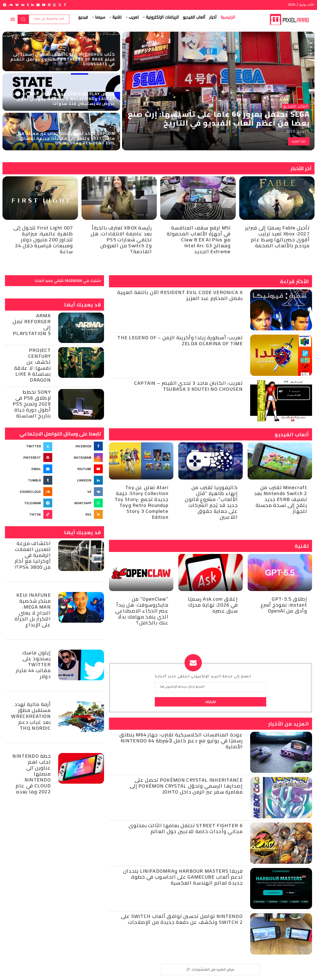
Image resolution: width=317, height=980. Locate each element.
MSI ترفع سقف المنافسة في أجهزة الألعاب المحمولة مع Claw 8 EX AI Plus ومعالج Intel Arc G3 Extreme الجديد (199, 239)
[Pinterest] (49, 5)
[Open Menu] (13, 19)
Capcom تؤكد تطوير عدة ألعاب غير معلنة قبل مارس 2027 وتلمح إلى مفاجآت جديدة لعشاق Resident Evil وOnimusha (66, 138)
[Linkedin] (33, 5)
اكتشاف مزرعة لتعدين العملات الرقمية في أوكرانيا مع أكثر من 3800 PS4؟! (33, 555)
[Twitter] (60, 5)
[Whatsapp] (80, 503)
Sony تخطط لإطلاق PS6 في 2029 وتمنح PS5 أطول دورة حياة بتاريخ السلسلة (32, 404)
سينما (100, 17)
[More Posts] (211, 969)
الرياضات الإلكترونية (162, 17)
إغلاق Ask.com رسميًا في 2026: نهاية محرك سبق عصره (213, 605)
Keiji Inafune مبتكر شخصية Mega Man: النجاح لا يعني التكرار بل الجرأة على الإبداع (33, 610)
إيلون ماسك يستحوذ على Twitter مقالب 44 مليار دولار (33, 664)
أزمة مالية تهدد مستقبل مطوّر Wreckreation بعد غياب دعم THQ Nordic (31, 716)
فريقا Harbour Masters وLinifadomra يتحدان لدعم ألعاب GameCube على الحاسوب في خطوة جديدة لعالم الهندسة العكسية (183, 877)
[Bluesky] (17, 5)
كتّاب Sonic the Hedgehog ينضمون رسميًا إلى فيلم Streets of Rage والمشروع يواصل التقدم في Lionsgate (63, 59)
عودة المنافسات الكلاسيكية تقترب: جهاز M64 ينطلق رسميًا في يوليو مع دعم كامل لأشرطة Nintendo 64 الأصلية (181, 741)
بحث (23, 19)
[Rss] (80, 514)
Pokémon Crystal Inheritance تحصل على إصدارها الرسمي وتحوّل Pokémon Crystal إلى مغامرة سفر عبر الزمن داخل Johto (186, 786)
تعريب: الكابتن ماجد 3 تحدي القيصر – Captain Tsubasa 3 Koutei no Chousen (188, 386)
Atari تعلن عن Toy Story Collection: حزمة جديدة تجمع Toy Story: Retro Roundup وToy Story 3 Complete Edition (142, 502)
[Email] (38, 5)
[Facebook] (65, 5)
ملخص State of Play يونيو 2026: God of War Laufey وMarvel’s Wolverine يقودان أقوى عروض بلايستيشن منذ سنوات (64, 98)
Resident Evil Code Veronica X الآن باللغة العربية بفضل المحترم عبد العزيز (180, 295)
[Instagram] (54, 5)
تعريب (134, 17)
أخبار (213, 17)
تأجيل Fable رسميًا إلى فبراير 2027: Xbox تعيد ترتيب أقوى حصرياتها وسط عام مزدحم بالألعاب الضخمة (277, 237)
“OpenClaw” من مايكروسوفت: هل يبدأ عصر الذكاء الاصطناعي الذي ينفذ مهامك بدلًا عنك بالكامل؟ (142, 611)
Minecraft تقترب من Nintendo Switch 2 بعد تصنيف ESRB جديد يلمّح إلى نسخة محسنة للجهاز (281, 499)
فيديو (83, 17)
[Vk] (23, 5)
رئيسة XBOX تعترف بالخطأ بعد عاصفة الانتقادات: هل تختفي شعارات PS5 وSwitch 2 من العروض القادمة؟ (121, 239)
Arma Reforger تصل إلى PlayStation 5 (32, 324)
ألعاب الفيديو (194, 17)
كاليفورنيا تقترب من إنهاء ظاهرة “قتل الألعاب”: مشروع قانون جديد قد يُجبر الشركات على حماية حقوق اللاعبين (211, 502)
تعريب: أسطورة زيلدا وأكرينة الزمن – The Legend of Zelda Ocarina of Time (180, 340)
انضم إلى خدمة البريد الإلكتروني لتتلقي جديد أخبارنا (203, 677)
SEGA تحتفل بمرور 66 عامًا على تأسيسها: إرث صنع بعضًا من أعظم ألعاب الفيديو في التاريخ (219, 118)
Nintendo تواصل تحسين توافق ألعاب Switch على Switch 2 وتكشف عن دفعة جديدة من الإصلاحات (182, 919)
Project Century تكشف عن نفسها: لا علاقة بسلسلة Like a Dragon (32, 365)
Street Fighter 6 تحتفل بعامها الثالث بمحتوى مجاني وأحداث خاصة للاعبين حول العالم (186, 828)
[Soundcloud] (11, 5)
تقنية (117, 17)
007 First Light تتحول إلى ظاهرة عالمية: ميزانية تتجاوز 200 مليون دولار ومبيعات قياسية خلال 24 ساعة (43, 239)
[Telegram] (5, 5)
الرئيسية (228, 17)
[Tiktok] (29, 514)
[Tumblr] (28, 5)
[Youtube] (44, 5)
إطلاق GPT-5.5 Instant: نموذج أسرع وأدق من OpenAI (284, 605)
